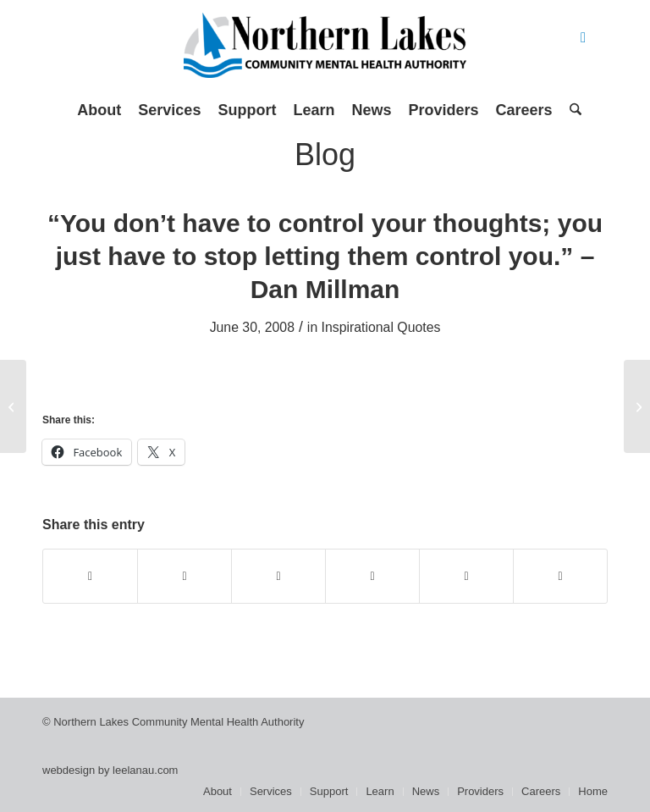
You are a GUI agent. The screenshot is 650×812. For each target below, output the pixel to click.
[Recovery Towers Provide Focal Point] (637, 406)
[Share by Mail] (560, 576)
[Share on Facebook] (90, 576)
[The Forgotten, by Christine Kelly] (13, 406)
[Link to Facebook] (583, 38)
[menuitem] (99, 110)
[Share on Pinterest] (372, 576)
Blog (325, 155)
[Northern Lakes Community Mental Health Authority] (325, 51)
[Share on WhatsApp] (278, 576)
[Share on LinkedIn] (466, 576)
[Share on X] (185, 576)
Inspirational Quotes (381, 327)
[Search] (571, 110)
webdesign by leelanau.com (110, 770)
